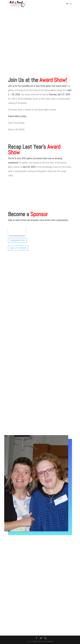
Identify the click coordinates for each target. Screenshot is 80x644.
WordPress (50, 641)
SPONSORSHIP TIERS (17, 240)
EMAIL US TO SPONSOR (18, 248)
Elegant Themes (37, 641)
